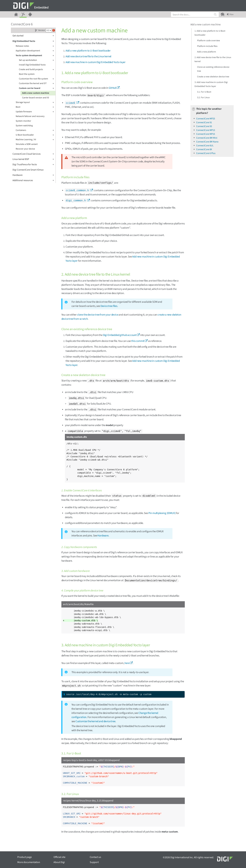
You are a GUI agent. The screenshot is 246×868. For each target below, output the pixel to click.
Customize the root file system (36, 79)
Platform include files (207, 46)
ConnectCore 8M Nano (207, 142)
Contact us (95, 857)
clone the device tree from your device (98, 315)
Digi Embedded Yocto (33, 41)
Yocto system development (35, 56)
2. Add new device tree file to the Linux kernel (213, 59)
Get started (33, 36)
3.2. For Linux (203, 98)
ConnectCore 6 (22, 24)
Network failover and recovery (30, 116)
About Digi (59, 862)
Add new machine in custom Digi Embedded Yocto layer (96, 62)
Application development (35, 51)
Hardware (33, 175)
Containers (35, 130)
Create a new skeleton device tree (213, 77)
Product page (25, 857)
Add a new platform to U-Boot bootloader (88, 51)
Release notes (35, 46)
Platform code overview (208, 41)
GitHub (113, 88)
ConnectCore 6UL (205, 146)
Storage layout (35, 102)
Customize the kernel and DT (36, 83)
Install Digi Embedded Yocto (32, 65)
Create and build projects (36, 70)
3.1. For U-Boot (204, 92)
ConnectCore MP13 (206, 130)
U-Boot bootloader (35, 135)
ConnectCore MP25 (206, 119)
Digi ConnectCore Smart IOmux (28, 170)
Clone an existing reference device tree (213, 69)
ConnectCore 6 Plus (206, 153)
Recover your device (25, 149)
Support (94, 862)
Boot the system (27, 74)
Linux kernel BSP (33, 159)
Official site (59, 857)
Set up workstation (36, 60)
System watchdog (24, 126)
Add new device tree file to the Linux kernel (88, 56)
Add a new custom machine (36, 93)
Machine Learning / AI (35, 140)
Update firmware (35, 112)
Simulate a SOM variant (27, 144)
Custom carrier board (36, 88)
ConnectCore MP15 (206, 134)
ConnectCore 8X (204, 149)
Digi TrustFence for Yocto (33, 165)
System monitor (23, 121)
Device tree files (109, 306)
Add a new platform (207, 52)
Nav (230, 14)
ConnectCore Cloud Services (33, 154)
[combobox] (195, 15)
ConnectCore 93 (204, 126)
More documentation (29, 862)
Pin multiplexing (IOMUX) (162, 513)
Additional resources (33, 180)
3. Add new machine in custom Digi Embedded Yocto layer (211, 84)
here (127, 663)
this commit (138, 341)
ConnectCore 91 (204, 122)
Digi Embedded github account (120, 335)
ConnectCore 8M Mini (207, 138)
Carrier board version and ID (36, 98)
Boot (35, 107)
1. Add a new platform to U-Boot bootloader (210, 33)
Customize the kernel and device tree (95, 721)
